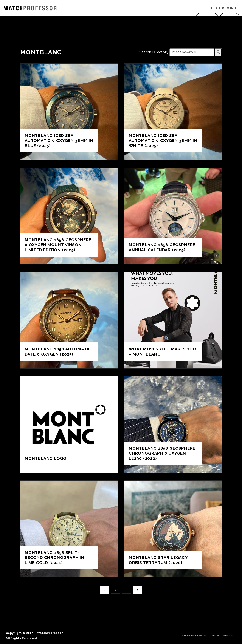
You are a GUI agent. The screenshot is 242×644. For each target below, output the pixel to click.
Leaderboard (224, 8)
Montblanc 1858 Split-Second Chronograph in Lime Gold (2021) (54, 557)
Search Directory (154, 52)
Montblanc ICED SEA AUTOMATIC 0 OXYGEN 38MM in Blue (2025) (59, 140)
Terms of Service (194, 636)
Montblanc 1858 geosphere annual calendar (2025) (162, 247)
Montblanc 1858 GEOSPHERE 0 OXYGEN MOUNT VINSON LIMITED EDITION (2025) (58, 245)
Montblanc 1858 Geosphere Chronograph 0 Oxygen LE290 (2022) (162, 453)
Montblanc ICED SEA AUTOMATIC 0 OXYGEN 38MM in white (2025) (163, 140)
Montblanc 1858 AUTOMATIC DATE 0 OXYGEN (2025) (58, 351)
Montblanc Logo (46, 458)
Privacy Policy (223, 636)
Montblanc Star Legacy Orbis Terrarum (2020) (158, 560)
